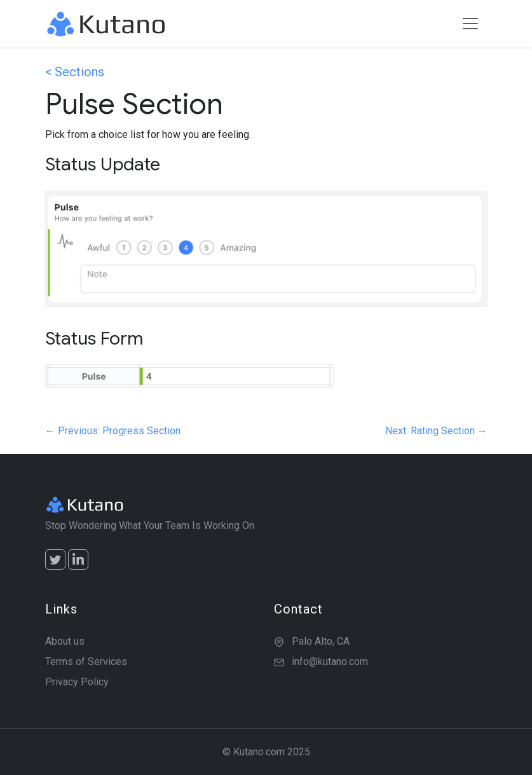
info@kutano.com (330, 662)
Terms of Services (86, 662)
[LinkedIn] (78, 559)
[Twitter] (55, 559)
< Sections (75, 72)
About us (65, 641)
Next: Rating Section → (436, 431)
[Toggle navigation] (470, 24)
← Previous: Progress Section (113, 431)
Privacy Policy (77, 682)
